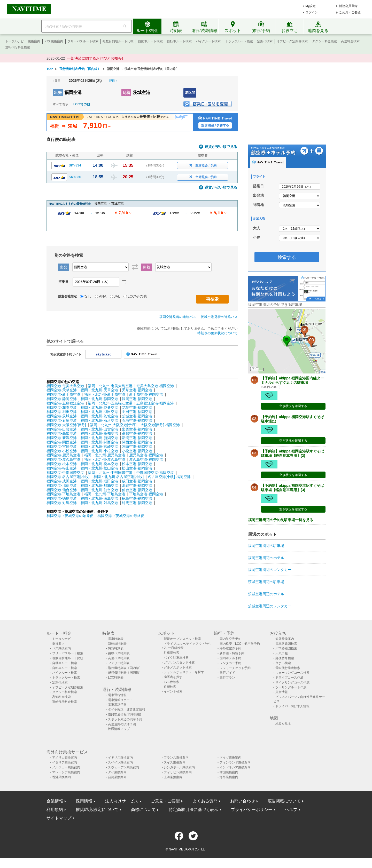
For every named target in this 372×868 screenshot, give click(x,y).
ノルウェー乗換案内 (66, 767)
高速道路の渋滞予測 (122, 724)
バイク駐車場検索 (176, 658)
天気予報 (282, 653)
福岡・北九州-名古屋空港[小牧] (119, 477)
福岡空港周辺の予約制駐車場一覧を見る (281, 520)
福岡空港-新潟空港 (62, 438)
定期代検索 (265, 41)
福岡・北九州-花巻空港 (99, 408)
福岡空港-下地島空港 (63, 494)
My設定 (311, 6)
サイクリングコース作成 (292, 682)
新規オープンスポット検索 (182, 639)
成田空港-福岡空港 (137, 481)
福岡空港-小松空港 (62, 451)
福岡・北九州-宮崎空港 (99, 447)
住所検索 (170, 687)
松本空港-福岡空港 (137, 464)
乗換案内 (34, 41)
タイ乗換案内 (117, 772)
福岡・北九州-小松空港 (99, 451)
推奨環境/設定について (97, 810)
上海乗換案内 (173, 777)
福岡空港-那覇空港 (62, 485)
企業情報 (55, 801)
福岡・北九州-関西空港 (99, 442)
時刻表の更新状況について (218, 333)
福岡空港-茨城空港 (62, 416)
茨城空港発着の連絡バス (219, 317)
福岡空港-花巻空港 (62, 408)
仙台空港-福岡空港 (137, 490)
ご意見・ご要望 (350, 12)
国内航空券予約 (230, 639)
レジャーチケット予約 (235, 668)
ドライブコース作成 (289, 678)
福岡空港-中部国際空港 (65, 473)
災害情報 (282, 692)
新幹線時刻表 (117, 644)
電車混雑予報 (117, 705)
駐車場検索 (172, 653)
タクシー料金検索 (324, 41)
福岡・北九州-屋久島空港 (105, 459)
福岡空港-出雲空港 (62, 429)
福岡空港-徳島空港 (62, 498)
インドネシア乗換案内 (235, 767)
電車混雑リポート (120, 700)
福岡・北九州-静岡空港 (99, 399)
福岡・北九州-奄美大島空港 (110, 386)
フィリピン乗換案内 (178, 772)
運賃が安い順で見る (221, 147)
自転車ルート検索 (179, 41)
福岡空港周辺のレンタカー (270, 570)
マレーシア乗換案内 (66, 772)
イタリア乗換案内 (65, 762)
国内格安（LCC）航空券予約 (240, 644)
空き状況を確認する (293, 406)
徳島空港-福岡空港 (137, 498)
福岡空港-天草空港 (62, 390)
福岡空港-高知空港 (62, 433)
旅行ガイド (227, 673)
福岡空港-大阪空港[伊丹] (66, 425)
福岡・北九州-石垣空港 (99, 420)
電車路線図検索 (286, 644)
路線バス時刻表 (119, 653)
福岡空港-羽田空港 (62, 412)
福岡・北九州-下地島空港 (105, 494)
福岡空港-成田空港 (62, 481)
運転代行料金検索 (18, 47)
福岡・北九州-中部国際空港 (110, 473)
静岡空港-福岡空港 (137, 399)
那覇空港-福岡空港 (137, 485)
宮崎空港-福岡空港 (137, 447)
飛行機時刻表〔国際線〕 (125, 673)
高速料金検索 (350, 41)
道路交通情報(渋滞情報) (125, 714)
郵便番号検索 (285, 658)
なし (88, 296)
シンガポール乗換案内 (179, 767)
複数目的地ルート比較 (118, 41)
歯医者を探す (173, 677)
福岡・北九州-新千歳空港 (105, 394)
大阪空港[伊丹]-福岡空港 (160, 425)
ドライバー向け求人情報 (292, 706)
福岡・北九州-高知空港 (99, 433)
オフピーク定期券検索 (292, 41)
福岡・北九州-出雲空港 (99, 429)
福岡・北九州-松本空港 (99, 464)
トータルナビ (14, 41)
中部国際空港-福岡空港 (155, 473)
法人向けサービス (122, 801)
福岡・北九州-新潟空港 (99, 438)
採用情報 (84, 801)
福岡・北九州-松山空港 (99, 468)
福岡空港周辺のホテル (266, 558)
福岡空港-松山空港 (62, 468)
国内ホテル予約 (230, 658)
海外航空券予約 (230, 648)
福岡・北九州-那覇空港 (99, 485)
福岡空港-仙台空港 (62, 490)
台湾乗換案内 (117, 777)
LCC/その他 (82, 104)
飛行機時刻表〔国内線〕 (125, 668)
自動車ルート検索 (150, 41)
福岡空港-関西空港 (62, 442)
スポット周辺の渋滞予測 (125, 719)
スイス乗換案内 (175, 762)
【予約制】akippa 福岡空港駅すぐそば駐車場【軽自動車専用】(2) (292, 453)
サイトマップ (59, 818)
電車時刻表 (116, 639)
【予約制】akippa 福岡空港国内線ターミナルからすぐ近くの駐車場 (292, 380)
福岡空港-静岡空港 (62, 399)
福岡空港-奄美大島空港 (65, 386)
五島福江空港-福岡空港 (155, 403)
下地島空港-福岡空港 (146, 494)
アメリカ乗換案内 (65, 758)
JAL (117, 296)
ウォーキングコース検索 (292, 673)
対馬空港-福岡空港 (137, 503)
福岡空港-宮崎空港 (62, 447)
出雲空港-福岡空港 (137, 429)
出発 (58, 93)
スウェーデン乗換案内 (123, 767)
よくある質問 (205, 801)
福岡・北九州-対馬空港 (99, 503)
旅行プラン (227, 678)
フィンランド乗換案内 (235, 762)
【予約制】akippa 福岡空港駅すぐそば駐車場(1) (292, 419)
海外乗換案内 (285, 639)
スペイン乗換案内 (120, 762)
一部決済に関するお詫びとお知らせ (96, 58)
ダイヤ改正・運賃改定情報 (127, 710)
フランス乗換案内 (176, 758)
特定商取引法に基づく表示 (193, 810)
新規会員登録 (348, 6)
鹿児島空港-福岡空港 (146, 455)
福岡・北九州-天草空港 (99, 390)
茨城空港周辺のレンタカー (270, 606)
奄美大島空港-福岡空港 (155, 386)
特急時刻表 (116, 648)
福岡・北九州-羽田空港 (99, 412)
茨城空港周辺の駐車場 (266, 582)
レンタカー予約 (230, 663)
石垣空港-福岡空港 (137, 420)
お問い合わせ (243, 801)
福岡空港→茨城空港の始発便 (71, 516)
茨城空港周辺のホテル (266, 594)
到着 (126, 93)
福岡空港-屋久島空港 (63, 459)
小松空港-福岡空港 (137, 451)
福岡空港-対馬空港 (62, 503)
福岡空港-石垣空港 (62, 420)
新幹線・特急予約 (232, 653)
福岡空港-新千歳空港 (63, 394)
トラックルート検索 (239, 41)
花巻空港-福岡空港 (137, 408)
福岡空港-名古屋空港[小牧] (68, 477)
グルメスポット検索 (178, 667)
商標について (143, 810)
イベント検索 (173, 691)
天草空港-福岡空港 (137, 390)
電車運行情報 (117, 695)
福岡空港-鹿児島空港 (63, 455)
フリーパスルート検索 (83, 41)
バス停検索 (172, 682)
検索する (287, 257)
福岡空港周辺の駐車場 (266, 546)
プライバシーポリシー (252, 810)
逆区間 (190, 93)
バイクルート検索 (208, 41)
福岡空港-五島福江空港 (65, 403)
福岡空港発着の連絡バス (178, 317)
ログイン (312, 12)
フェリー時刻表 (119, 663)
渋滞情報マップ (119, 729)
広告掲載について (284, 801)
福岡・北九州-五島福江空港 (110, 403)
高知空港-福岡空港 (137, 433)
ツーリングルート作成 (291, 687)
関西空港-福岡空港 (137, 442)
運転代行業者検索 (288, 668)
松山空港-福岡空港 (137, 468)
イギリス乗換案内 (120, 758)
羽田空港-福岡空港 (137, 412)
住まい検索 (283, 663)
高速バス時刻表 (119, 658)
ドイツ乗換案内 (230, 758)
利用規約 (55, 810)
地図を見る (283, 724)
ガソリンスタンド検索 (179, 663)
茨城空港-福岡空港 (137, 416)
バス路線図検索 (286, 648)
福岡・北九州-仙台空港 (99, 490)
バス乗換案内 (54, 41)
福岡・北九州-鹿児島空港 (105, 455)
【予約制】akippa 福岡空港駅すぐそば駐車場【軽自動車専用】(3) (292, 488)
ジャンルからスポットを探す (184, 672)
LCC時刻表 (116, 678)
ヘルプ (291, 810)
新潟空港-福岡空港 (137, 438)
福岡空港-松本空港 (62, 464)
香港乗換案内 (61, 777)
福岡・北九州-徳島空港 (99, 498)
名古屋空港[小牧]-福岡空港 (169, 477)
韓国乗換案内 (229, 772)
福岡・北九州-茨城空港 (99, 416)
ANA (103, 296)
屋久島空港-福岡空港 (146, 459)
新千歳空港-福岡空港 (146, 394)
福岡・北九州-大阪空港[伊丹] (113, 425)
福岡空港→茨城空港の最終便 (121, 516)
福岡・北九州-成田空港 (99, 481)
